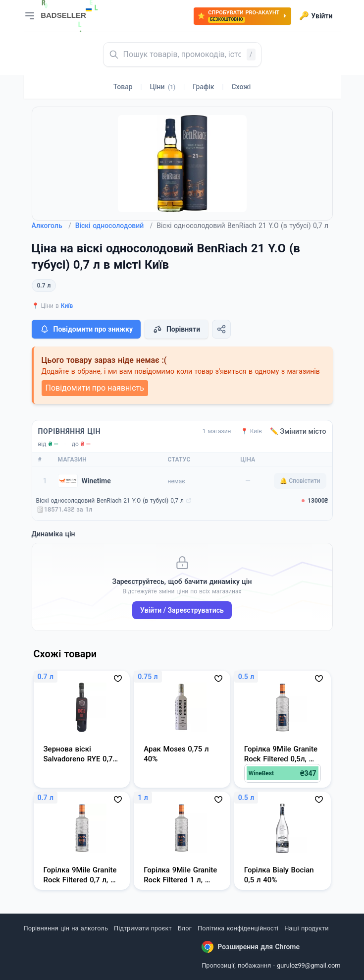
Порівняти (176, 329)
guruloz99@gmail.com (309, 965)
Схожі (241, 87)
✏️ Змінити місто (298, 431)
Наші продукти (306, 928)
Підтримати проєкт (143, 928)
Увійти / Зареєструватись (182, 610)
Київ (67, 306)
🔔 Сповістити (300, 481)
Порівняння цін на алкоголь (66, 928)
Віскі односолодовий (114, 226)
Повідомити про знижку (86, 329)
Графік (203, 87)
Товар (123, 87)
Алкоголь (52, 226)
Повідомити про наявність (95, 388)
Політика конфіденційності (238, 928)
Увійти (316, 16)
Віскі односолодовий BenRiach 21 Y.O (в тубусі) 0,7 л (110, 501)
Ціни (163, 87)
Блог (185, 928)
